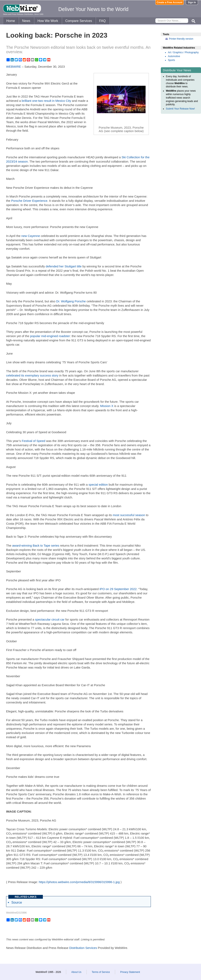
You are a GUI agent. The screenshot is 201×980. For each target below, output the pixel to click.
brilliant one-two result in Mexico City (46, 101)
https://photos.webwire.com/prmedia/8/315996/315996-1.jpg (79, 882)
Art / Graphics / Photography (183, 52)
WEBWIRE (14, 67)
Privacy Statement (130, 972)
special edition (98, 485)
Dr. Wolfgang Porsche (71, 301)
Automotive (174, 56)
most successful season (129, 515)
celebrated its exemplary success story (32, 375)
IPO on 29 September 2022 (118, 589)
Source (17, 902)
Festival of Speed (33, 441)
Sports (171, 60)
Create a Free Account (170, 2)
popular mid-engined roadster (50, 336)
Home (11, 21)
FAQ (102, 21)
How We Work (48, 21)
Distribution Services (83, 948)
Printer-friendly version (181, 39)
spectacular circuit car (50, 619)
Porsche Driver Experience (29, 201)
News (26, 21)
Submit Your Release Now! (180, 109)
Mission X (107, 406)
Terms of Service (101, 972)
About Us (76, 972)
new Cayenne (31, 236)
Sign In (192, 2)
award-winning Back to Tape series (36, 545)
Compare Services (79, 21)
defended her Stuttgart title (64, 266)
